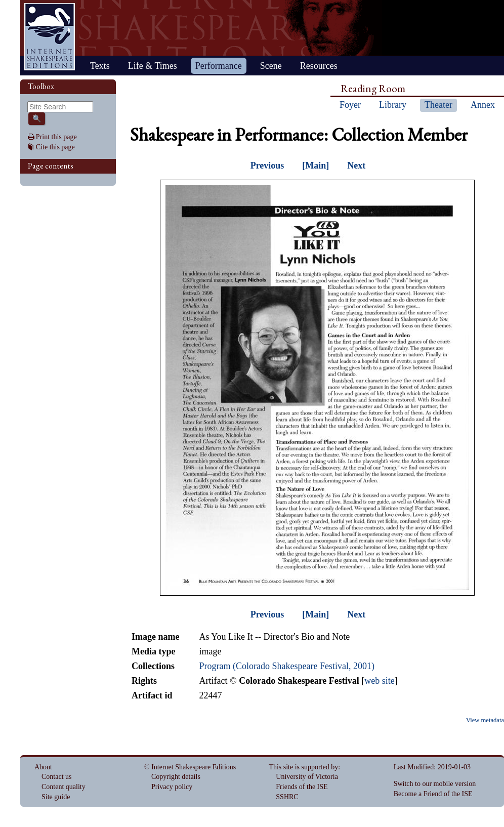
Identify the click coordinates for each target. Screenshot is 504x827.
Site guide (56, 797)
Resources (319, 66)
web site (379, 681)
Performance (219, 66)
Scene (271, 66)
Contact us (57, 777)
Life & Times (153, 66)
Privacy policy (172, 787)
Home (50, 37)
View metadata (485, 720)
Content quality (64, 787)
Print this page (56, 137)
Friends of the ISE (302, 787)
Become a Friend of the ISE (433, 794)
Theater (438, 105)
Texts (100, 66)
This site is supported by (303, 767)
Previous (267, 166)
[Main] (316, 166)
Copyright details (176, 777)
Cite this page (55, 147)
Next (356, 166)
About (43, 767)
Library (393, 105)
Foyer (350, 105)
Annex (483, 105)
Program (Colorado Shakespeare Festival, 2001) (286, 666)
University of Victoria (307, 777)
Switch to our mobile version (435, 784)
